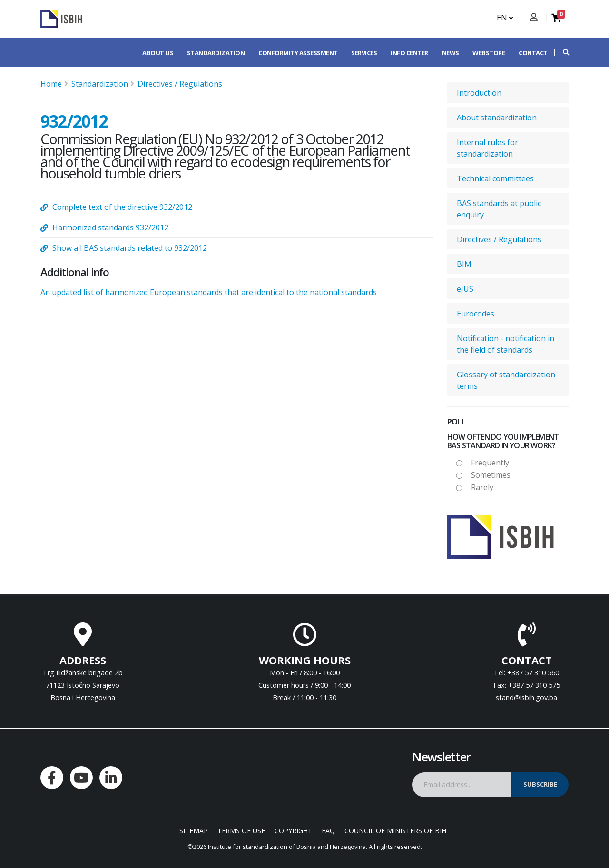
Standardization (216, 53)
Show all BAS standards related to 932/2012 (130, 248)
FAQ (328, 831)
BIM (464, 264)
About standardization (497, 118)
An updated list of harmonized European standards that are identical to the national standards (209, 292)
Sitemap (194, 831)
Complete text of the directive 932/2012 (122, 207)
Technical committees (495, 178)
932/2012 (74, 121)
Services (364, 53)
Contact (533, 53)
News (451, 53)
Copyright (293, 831)
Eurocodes (476, 314)
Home (51, 84)
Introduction (479, 93)
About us (158, 53)
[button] (561, 52)
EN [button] (505, 18)
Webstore (489, 53)
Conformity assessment (298, 53)
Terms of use (241, 831)
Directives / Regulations (180, 84)
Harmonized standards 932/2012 (110, 227)
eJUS (465, 289)
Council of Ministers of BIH (395, 831)
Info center (409, 53)
